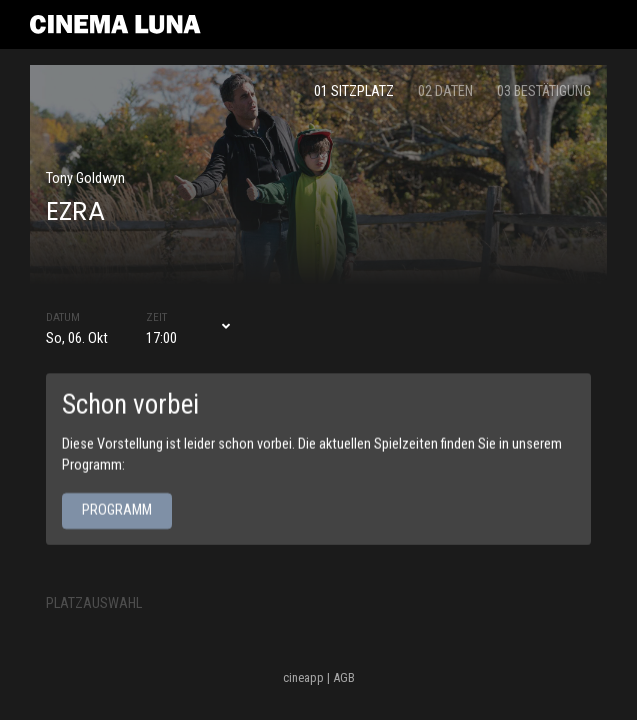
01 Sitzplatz (354, 91)
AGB (344, 677)
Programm (117, 510)
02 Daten (445, 91)
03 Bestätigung (544, 91)
